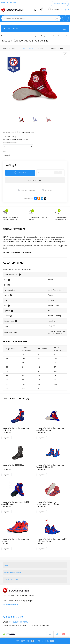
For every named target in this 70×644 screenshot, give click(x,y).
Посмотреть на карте (10, 605)
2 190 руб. (17, 434)
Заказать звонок (60, 4)
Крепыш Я (52, 300)
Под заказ (47, 190)
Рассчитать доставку (27, 190)
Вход (3, 3)
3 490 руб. (53, 471)
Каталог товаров (35, 29)
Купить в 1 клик (35, 181)
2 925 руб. (17, 545)
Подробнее (7, 438)
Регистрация (11, 3)
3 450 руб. (53, 434)
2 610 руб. (53, 508)
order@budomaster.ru (18, 622)
